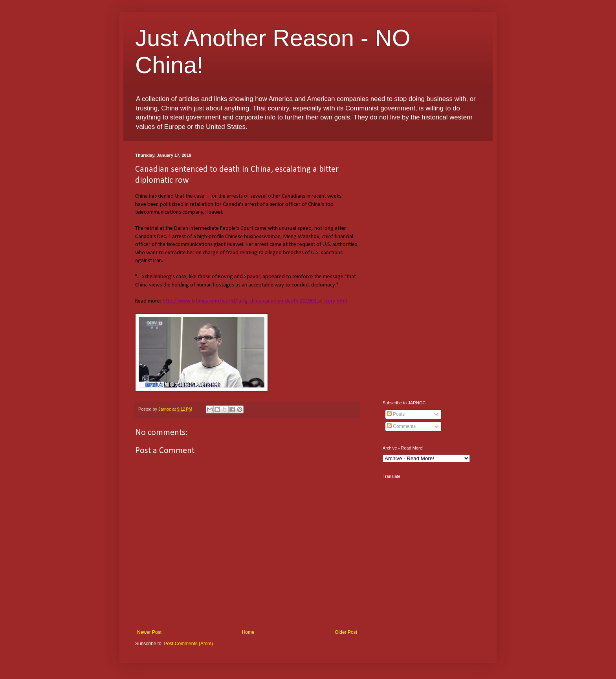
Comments (401, 426)
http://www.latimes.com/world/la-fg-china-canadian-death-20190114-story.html (255, 301)
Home (248, 632)
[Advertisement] (432, 271)
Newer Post (149, 632)
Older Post (346, 632)
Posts (396, 414)
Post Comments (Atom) (188, 644)
